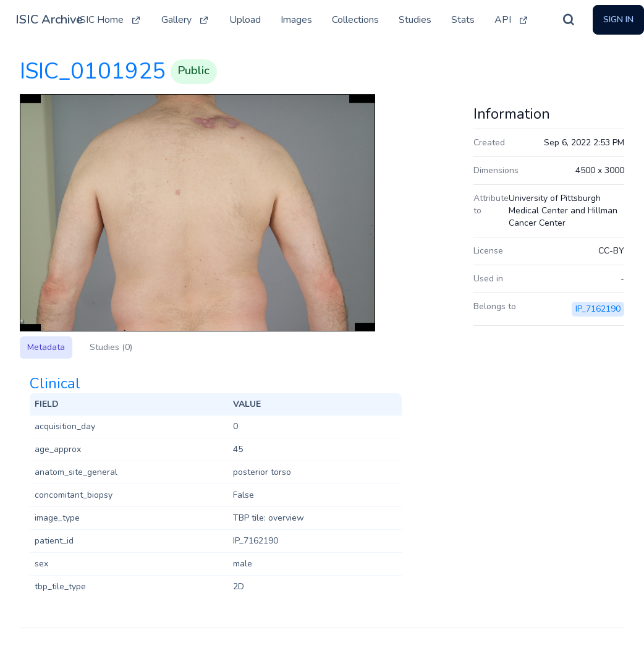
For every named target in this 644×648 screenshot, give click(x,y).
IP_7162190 (598, 309)
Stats (463, 20)
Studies (415, 20)
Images (296, 20)
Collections (355, 20)
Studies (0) (111, 347)
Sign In (618, 19)
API (512, 20)
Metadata (46, 347)
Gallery (185, 20)
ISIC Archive (49, 19)
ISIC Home (109, 20)
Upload (245, 20)
